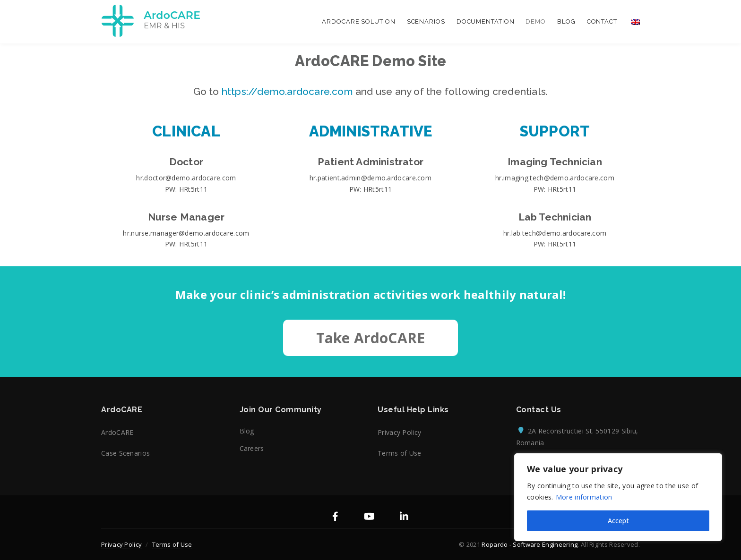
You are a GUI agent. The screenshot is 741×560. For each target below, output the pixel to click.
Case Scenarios (125, 453)
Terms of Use (400, 453)
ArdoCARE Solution (358, 21)
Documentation (486, 21)
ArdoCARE (117, 432)
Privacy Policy (399, 432)
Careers (252, 448)
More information (584, 497)
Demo (536, 21)
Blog (566, 21)
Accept (618, 521)
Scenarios (426, 21)
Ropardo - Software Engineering (530, 544)
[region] (618, 497)
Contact (602, 21)
